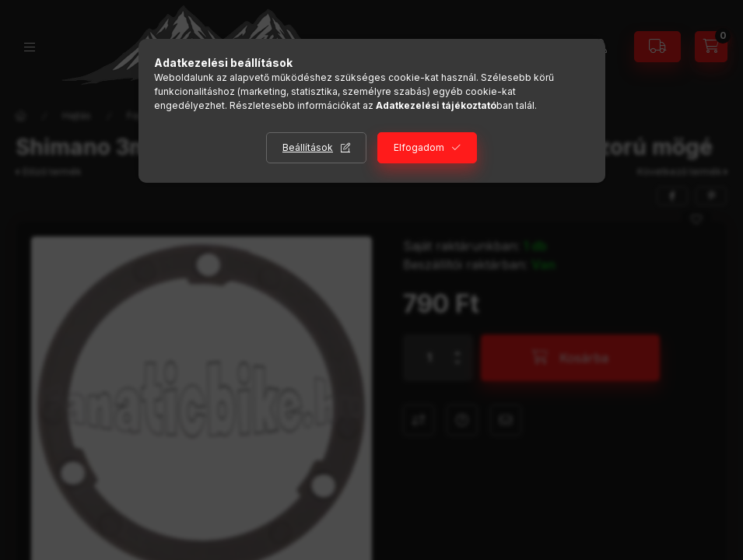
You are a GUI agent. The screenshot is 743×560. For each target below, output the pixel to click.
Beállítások (308, 147)
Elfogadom (419, 147)
